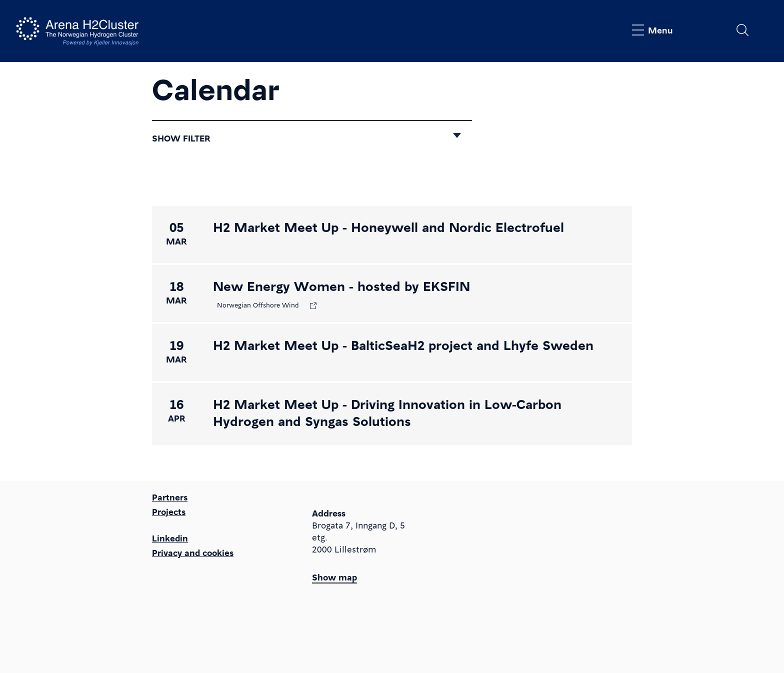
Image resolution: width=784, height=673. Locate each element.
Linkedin (170, 538)
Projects (169, 511)
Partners (170, 497)
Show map (334, 577)
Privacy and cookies (193, 552)
